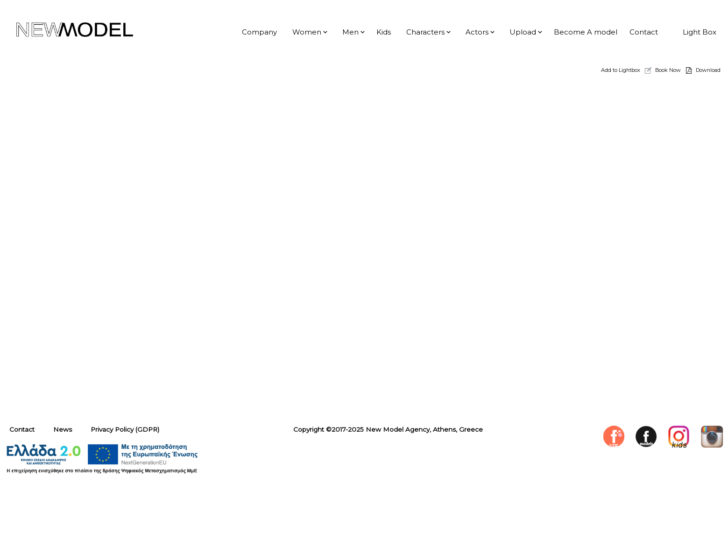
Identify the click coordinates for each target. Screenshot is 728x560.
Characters (425, 32)
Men (350, 32)
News (63, 429)
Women (307, 32)
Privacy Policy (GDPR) (125, 429)
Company (259, 32)
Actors (477, 32)
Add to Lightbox (621, 70)
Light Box (700, 32)
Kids (384, 32)
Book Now (668, 70)
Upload (523, 32)
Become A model (586, 32)
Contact (644, 32)
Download (708, 70)
